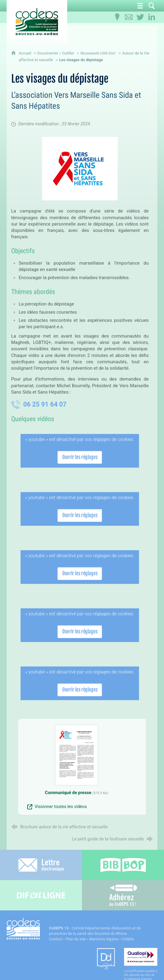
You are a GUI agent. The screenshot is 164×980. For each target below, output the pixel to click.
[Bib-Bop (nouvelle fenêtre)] (123, 865)
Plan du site (76, 939)
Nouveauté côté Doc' (98, 53)
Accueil (26, 53)
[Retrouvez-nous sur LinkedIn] (152, 17)
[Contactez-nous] (129, 17)
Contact (56, 939)
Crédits (128, 939)
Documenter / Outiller (56, 53)
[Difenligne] (41, 895)
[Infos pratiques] (117, 17)
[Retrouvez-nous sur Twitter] (140, 17)
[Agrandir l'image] (80, 168)
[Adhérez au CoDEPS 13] (123, 895)
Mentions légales (104, 939)
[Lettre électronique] (41, 865)
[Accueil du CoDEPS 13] (37, 22)
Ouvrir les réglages (80, 457)
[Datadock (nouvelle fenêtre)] (106, 959)
